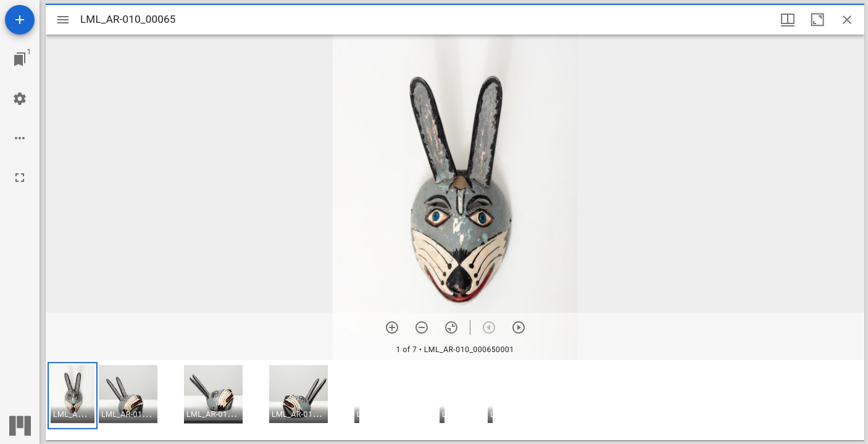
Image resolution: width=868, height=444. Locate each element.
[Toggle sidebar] (63, 20)
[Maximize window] (817, 20)
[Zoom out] (422, 327)
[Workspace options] (20, 138)
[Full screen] (20, 178)
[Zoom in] (392, 327)
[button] (73, 396)
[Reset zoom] (451, 327)
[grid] (455, 400)
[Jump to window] (20, 59)
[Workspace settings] (20, 99)
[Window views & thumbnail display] (788, 20)
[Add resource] (20, 20)
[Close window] (847, 20)
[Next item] (519, 327)
